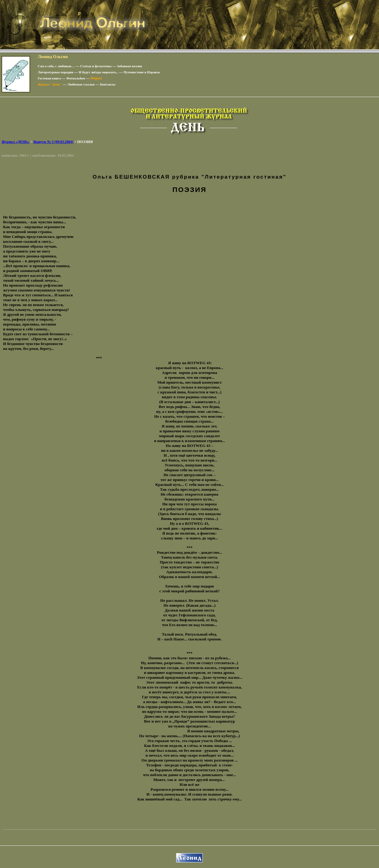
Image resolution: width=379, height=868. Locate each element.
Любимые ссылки (81, 84)
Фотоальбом (76, 78)
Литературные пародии (56, 72)
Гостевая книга (49, 78)
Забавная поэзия (130, 66)
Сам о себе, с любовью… (56, 66)
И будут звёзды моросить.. (98, 72)
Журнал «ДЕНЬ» (16, 142)
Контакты (108, 84)
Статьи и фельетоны (96, 66)
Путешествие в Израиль (142, 72)
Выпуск (53, 142)
